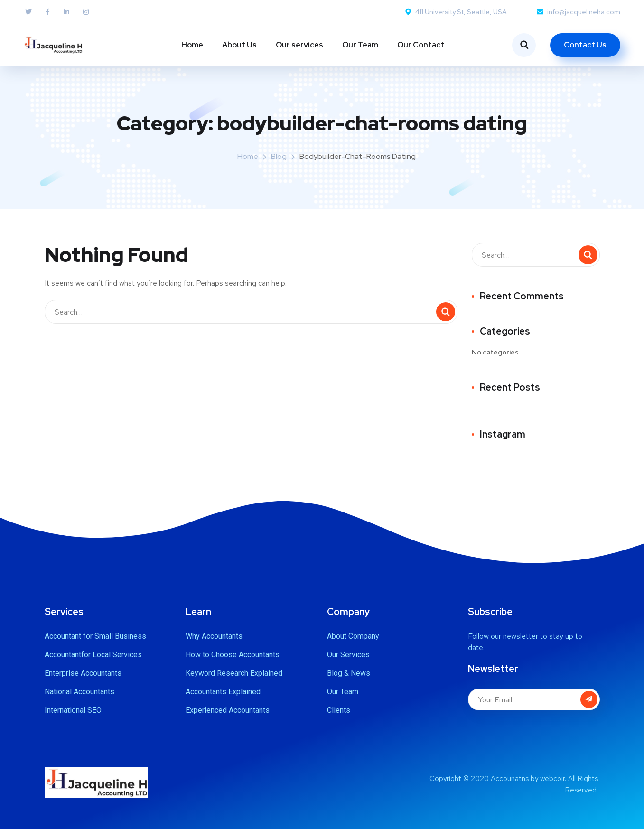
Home (192, 45)
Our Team (360, 45)
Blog (279, 156)
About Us (239, 45)
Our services (299, 45)
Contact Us (585, 45)
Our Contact (421, 45)
